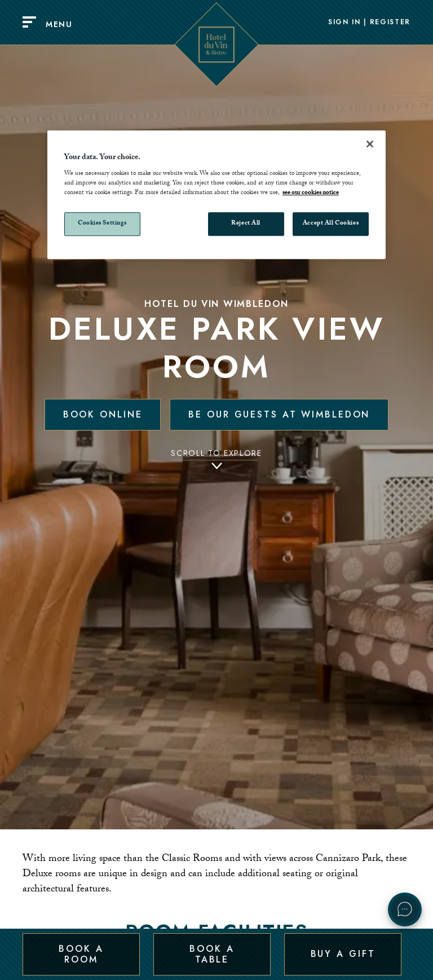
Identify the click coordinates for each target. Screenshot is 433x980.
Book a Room (81, 954)
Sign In (344, 23)
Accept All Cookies (331, 224)
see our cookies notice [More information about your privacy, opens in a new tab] (311, 194)
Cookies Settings (102, 224)
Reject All (246, 224)
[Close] (370, 144)
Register (390, 23)
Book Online (103, 414)
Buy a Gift (343, 954)
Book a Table (212, 954)
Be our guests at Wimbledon (279, 414)
